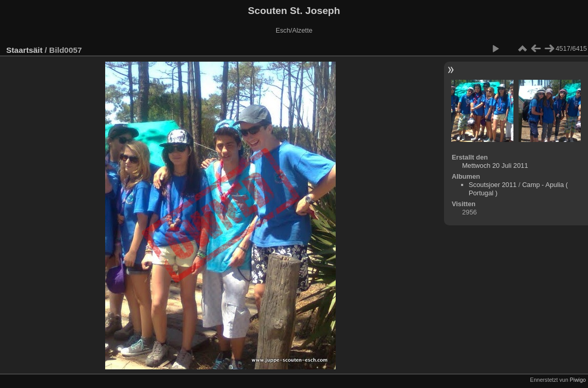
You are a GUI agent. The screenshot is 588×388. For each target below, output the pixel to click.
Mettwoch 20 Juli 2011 (495, 166)
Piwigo (578, 380)
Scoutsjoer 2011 (493, 185)
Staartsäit (24, 50)
